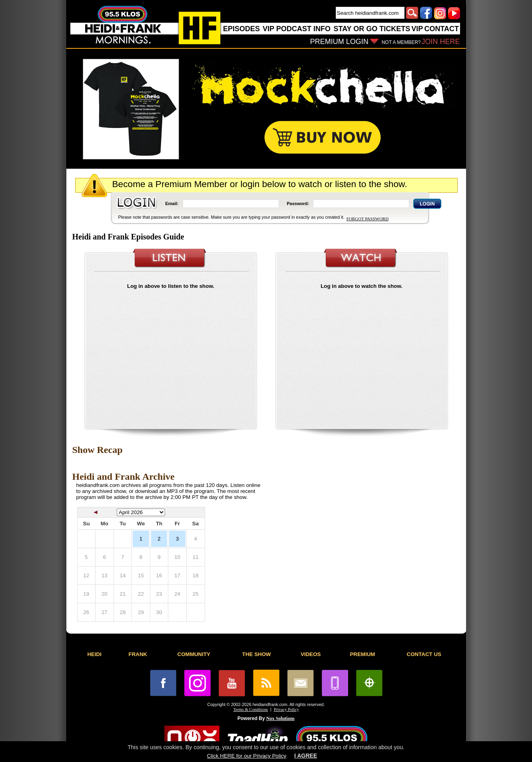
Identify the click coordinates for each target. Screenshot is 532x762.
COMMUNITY (194, 654)
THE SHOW (257, 654)
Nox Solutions (280, 718)
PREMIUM (362, 654)
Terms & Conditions (251, 709)
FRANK (138, 654)
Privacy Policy (286, 709)
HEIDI (94, 654)
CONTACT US (424, 654)
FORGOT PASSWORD (368, 219)
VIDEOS (311, 654)
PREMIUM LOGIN (339, 42)
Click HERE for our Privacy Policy (247, 756)
